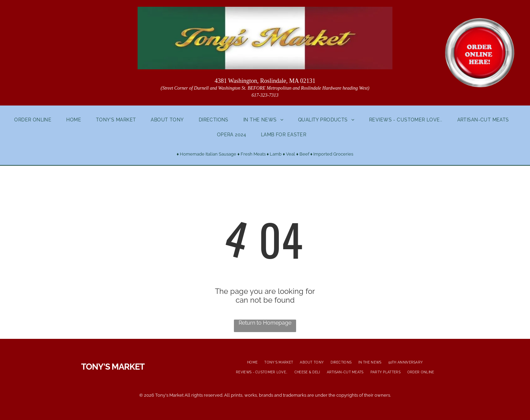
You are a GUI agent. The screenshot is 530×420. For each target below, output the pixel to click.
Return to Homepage (265, 323)
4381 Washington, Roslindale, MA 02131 (265, 81)
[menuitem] (36, 120)
